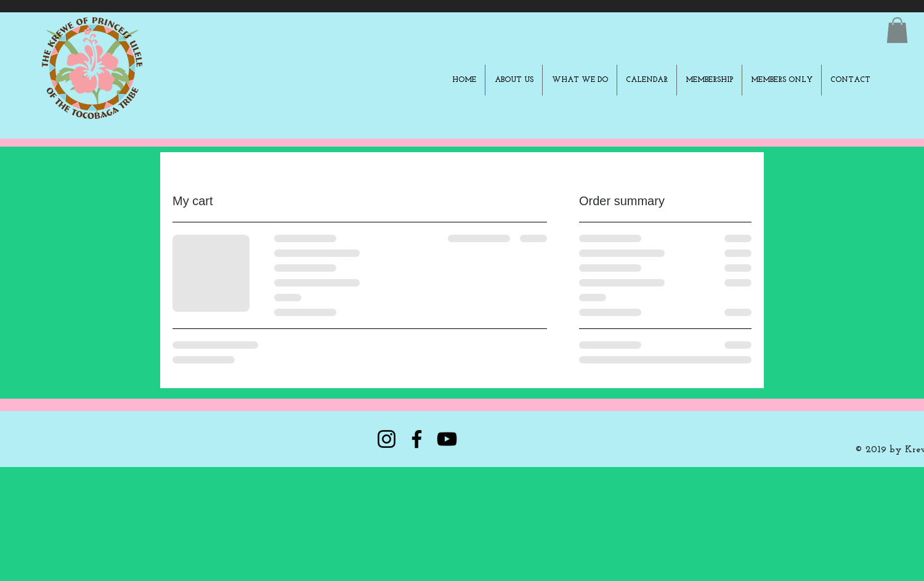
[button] (897, 30)
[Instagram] (387, 439)
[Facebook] (417, 439)
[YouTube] (447, 439)
